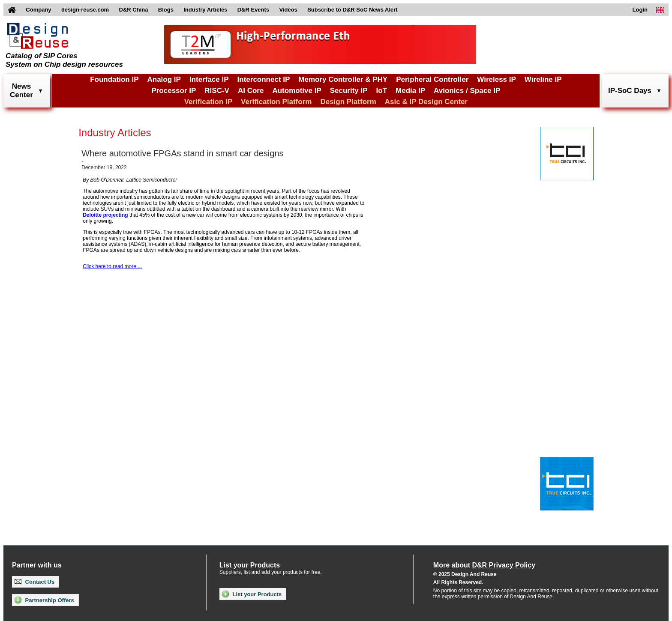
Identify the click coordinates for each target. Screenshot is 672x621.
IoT (382, 91)
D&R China (134, 10)
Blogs (166, 10)
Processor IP (174, 91)
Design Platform (348, 102)
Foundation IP (114, 79)
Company (38, 10)
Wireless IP (496, 79)
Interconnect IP (264, 79)
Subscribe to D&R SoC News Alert (352, 10)
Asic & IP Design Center (426, 102)
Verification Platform (276, 102)
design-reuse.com (85, 10)
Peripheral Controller (432, 79)
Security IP (349, 91)
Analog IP (164, 79)
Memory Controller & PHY (343, 79)
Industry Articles (205, 10)
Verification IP (208, 102)
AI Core (251, 91)
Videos (288, 10)
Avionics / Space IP (467, 91)
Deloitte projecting (105, 215)
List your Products (252, 594)
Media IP (410, 91)
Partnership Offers (44, 600)
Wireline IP (543, 79)
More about (484, 565)
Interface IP (209, 79)
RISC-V (217, 91)
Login (640, 10)
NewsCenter (21, 91)
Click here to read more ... (112, 266)
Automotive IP (297, 91)
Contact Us (34, 582)
